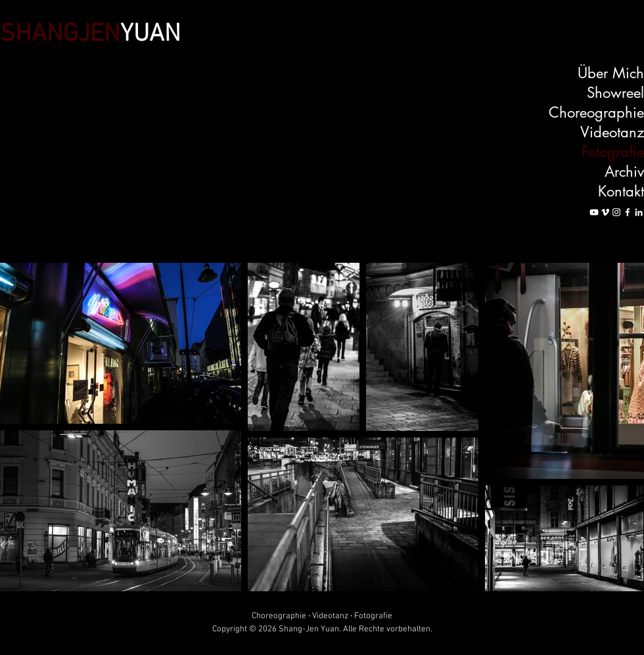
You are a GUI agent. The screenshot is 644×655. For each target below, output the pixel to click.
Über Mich (611, 73)
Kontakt (621, 191)
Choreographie (596, 112)
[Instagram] (616, 212)
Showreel (615, 93)
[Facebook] (628, 212)
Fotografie (613, 152)
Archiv (624, 171)
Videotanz (612, 132)
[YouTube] (594, 212)
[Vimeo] (605, 212)
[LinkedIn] (639, 212)
